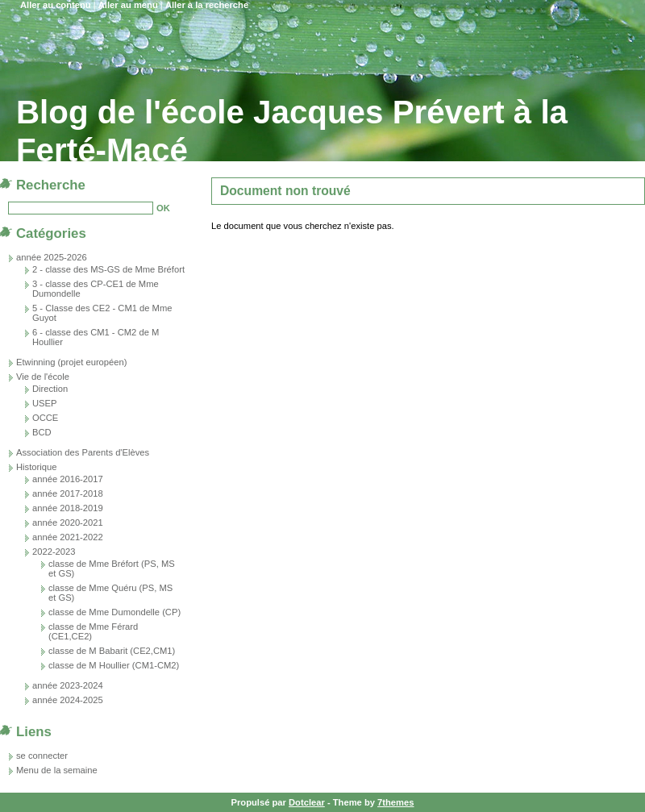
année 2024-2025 (68, 700)
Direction (50, 389)
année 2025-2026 (52, 257)
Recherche (51, 185)
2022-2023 (54, 552)
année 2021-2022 (68, 537)
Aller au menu (128, 5)
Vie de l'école (43, 377)
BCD (42, 432)
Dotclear (307, 802)
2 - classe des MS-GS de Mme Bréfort (108, 269)
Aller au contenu (56, 5)
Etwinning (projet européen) (71, 362)
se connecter (42, 756)
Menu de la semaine (57, 770)
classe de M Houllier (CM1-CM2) (114, 665)
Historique (36, 467)
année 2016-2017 (68, 479)
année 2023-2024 (68, 685)
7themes (395, 802)
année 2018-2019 (68, 508)
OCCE (45, 418)
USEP (44, 403)
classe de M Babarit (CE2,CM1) (112, 651)
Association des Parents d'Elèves (83, 452)
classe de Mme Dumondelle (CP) (114, 612)
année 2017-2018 (68, 493)
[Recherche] (81, 208)
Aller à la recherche (207, 5)
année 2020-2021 (68, 523)
